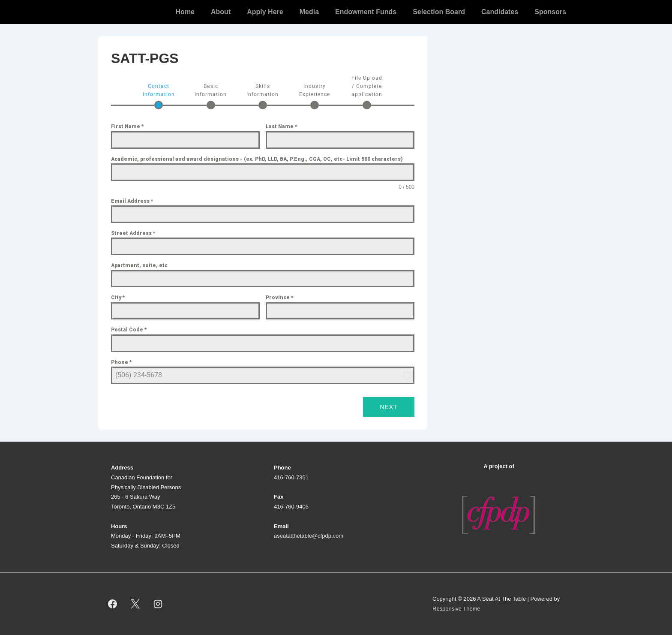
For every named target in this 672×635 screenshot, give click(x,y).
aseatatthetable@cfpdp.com (309, 536)
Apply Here (265, 12)
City (118, 298)
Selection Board (439, 12)
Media (309, 12)
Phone (121, 362)
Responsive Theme (456, 609)
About (221, 12)
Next (388, 407)
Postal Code (129, 330)
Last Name (282, 126)
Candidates (500, 12)
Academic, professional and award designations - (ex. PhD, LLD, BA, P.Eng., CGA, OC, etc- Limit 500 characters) (257, 159)
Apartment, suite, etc (139, 265)
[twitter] (135, 604)
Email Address (132, 201)
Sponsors (550, 12)
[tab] (159, 96)
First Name (127, 126)
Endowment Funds (366, 12)
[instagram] (158, 604)
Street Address (133, 233)
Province (280, 298)
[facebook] (113, 604)
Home (185, 12)
